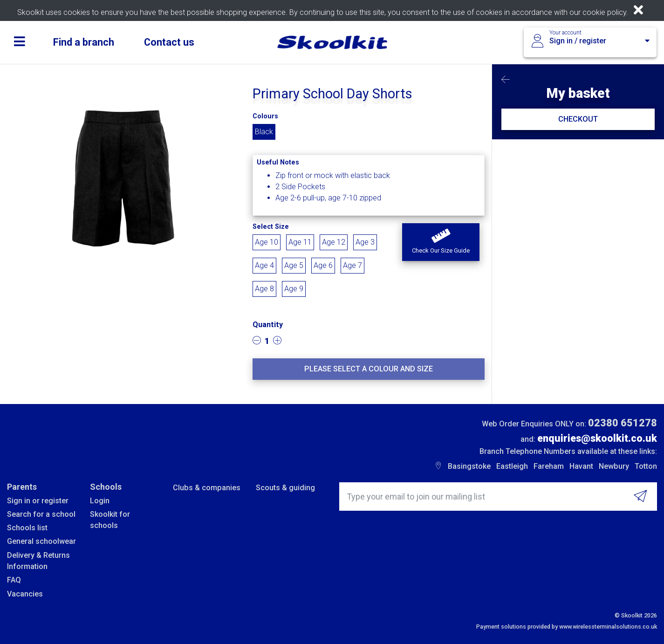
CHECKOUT (578, 119)
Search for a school (41, 514)
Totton (646, 466)
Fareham (549, 466)
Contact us (169, 42)
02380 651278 (623, 423)
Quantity (268, 325)
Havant (581, 466)
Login (100, 501)
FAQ (14, 580)
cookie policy (604, 12)
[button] (441, 242)
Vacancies (25, 594)
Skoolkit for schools (110, 520)
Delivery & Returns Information (38, 561)
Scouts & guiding (285, 488)
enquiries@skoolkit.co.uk (597, 438)
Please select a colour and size (369, 369)
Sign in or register (38, 501)
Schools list (27, 528)
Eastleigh (512, 466)
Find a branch (84, 42)
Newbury (614, 466)
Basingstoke (469, 466)
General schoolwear (41, 541)
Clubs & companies (207, 488)
